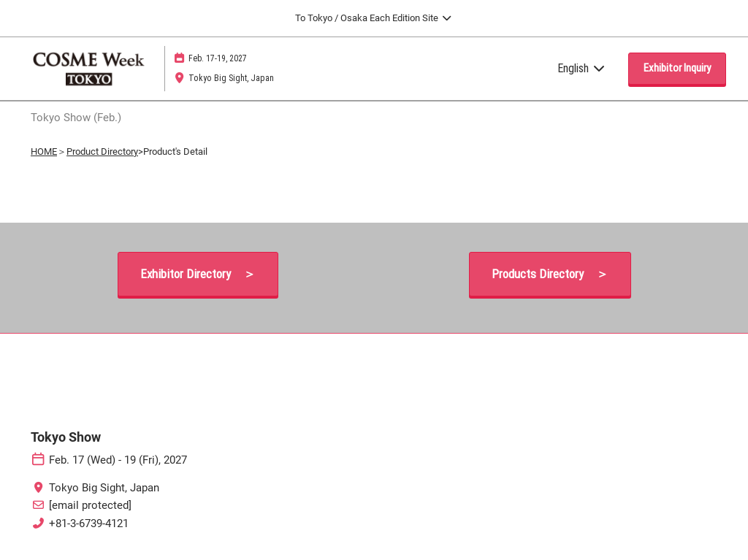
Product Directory (102, 151)
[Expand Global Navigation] (374, 18)
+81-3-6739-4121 (89, 523)
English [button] (582, 68)
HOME (44, 151)
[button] (677, 69)
